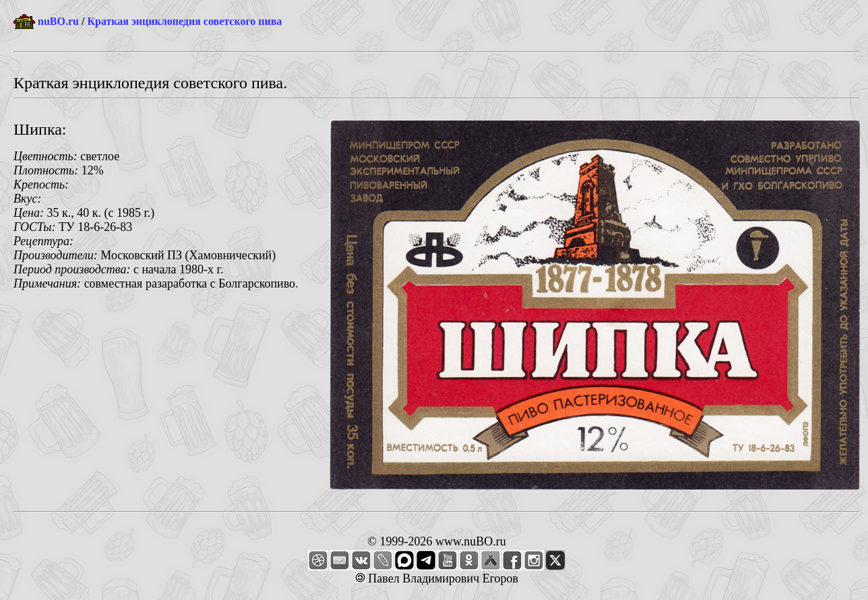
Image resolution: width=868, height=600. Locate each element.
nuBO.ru (58, 21)
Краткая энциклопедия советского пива (184, 21)
